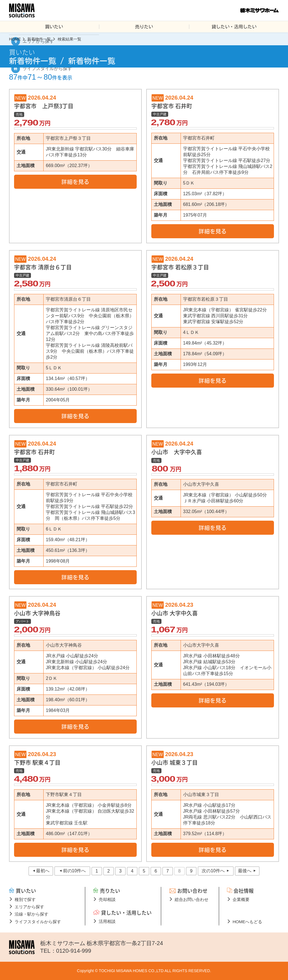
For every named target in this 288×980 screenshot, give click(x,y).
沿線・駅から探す (31, 914)
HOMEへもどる (247, 922)
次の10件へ (213, 871)
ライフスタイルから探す (38, 922)
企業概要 (241, 899)
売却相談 (107, 899)
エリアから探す (29, 907)
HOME (15, 39)
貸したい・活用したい (234, 27)
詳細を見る (75, 182)
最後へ (245, 871)
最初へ (43, 871)
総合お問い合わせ (192, 899)
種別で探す (25, 899)
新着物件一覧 (39, 39)
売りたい (144, 27)
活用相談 (107, 921)
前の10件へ (75, 871)
